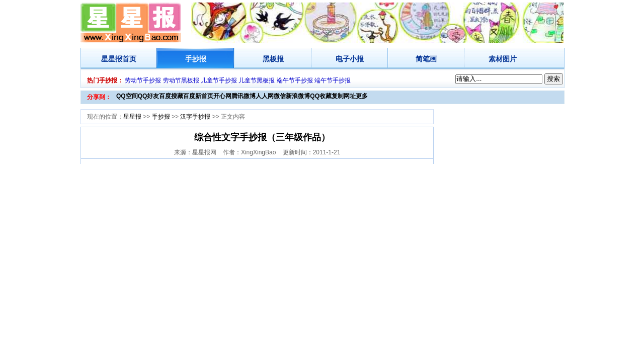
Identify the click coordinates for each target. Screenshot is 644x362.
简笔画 (426, 59)
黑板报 (273, 59)
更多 (362, 96)
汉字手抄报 (195, 117)
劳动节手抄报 (143, 80)
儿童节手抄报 (219, 80)
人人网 (265, 96)
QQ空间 (127, 96)
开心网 (222, 96)
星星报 (112, 59)
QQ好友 (149, 96)
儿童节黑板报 (257, 80)
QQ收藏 (321, 96)
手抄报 (196, 59)
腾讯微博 (244, 96)
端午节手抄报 (295, 80)
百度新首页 (198, 96)
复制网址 (344, 96)
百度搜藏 (171, 96)
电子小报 (350, 59)
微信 (280, 96)
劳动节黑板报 (181, 80)
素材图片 (503, 59)
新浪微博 (298, 96)
